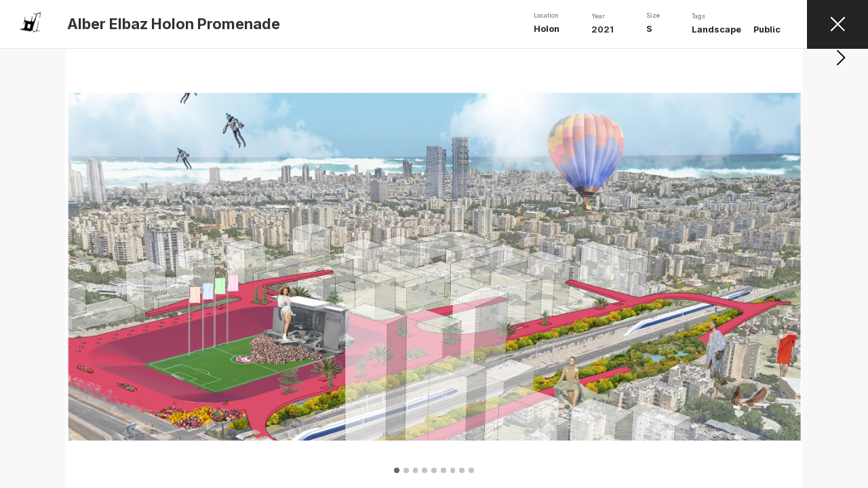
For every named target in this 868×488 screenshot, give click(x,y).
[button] (841, 268)
